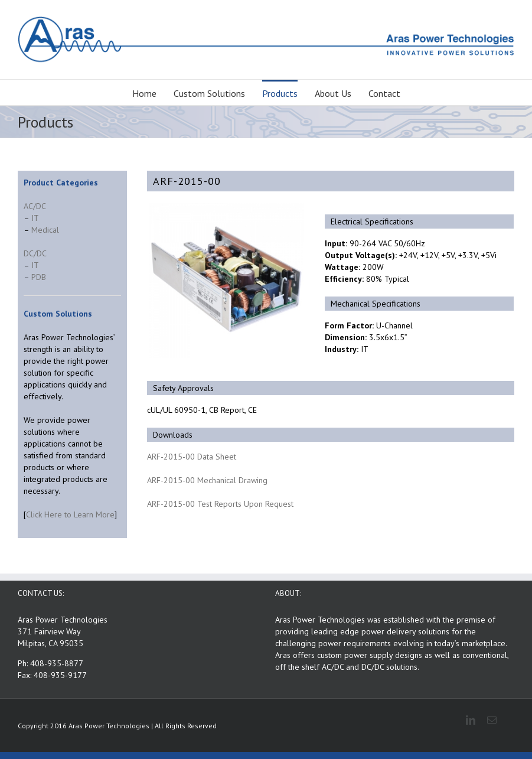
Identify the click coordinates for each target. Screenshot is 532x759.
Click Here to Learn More (70, 514)
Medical (45, 230)
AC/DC (35, 206)
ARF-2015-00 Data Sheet (192, 457)
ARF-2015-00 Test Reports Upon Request (220, 504)
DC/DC (35, 253)
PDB (39, 277)
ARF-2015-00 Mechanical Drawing (207, 480)
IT (35, 218)
